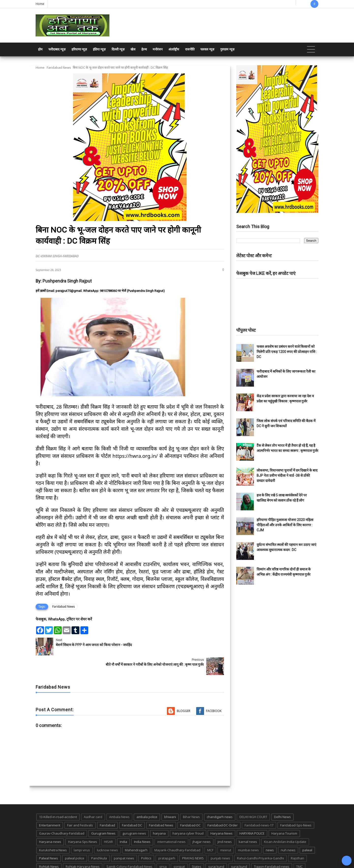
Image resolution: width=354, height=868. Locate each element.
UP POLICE (66, 855)
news (270, 830)
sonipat (179, 847)
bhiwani (170, 797)
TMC (299, 847)
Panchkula (99, 838)
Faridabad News (59, 67)
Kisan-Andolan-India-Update (285, 822)
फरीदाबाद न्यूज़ (57, 49)
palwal (307, 830)
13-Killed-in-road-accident (58, 797)
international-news (171, 822)
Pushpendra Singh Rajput (67, 281)
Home (40, 4)
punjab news (220, 838)
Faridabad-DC (190, 805)
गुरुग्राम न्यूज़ (227, 49)
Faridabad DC (132, 805)
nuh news (288, 830)
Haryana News (221, 814)
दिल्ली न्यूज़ (118, 49)
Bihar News (191, 797)
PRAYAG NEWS (193, 838)
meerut (226, 830)
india (123, 822)
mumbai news (248, 830)
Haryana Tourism (284, 814)
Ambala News (119, 797)
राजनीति (190, 49)
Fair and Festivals (80, 805)
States (197, 847)
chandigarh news (220, 797)
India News (142, 822)
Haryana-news (50, 822)
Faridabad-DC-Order (223, 805)
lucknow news (107, 830)
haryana (159, 814)
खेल (133, 49)
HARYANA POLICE (252, 814)
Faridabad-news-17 (259, 805)
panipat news (124, 838)
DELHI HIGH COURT (253, 797)
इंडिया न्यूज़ (99, 49)
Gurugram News (103, 814)
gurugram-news (134, 814)
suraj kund (216, 847)
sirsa (163, 847)
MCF (210, 830)
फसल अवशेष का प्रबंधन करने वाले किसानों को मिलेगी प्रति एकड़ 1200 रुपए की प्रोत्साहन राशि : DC (287, 352)
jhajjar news (202, 822)
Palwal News (49, 838)
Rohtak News (49, 847)
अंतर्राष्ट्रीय (174, 49)
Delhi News (282, 797)
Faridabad (107, 805)
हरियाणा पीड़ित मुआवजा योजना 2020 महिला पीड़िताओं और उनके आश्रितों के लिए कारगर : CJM (285, 525)
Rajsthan (297, 838)
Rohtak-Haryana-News (83, 847)
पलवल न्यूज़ (207, 49)
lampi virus (82, 830)
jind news (225, 822)
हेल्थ (144, 49)
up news (45, 855)
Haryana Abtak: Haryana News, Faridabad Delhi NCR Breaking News (83, 864)
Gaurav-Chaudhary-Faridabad (62, 814)
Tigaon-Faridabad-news (272, 847)
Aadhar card (93, 797)
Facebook (214, 691)
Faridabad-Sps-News (296, 805)
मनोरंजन (158, 49)
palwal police (75, 838)
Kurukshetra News (53, 830)
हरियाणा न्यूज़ (79, 49)
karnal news (248, 822)
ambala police (147, 797)
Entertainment (50, 805)
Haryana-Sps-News (83, 822)
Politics (146, 838)
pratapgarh (167, 838)
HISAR (108, 822)
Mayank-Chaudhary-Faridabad (177, 830)
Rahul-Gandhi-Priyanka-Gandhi (260, 838)
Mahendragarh (136, 830)
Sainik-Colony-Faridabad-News (129, 847)
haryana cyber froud (188, 814)
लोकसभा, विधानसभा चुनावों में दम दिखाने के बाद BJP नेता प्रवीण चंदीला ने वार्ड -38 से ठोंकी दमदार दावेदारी (287, 475)
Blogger (184, 691)
